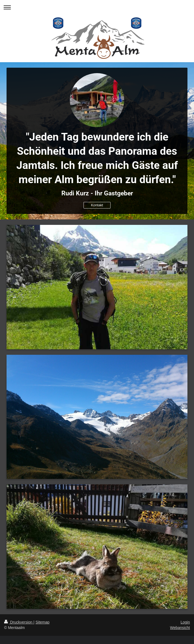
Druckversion (19, 622)
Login (185, 622)
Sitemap (42, 622)
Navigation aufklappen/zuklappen (97, 7)
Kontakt (97, 205)
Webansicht (180, 628)
